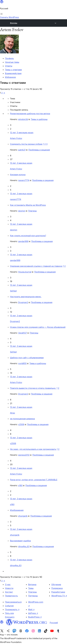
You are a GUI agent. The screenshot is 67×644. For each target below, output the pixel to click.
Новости (9, 588)
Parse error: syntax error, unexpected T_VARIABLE (34, 480)
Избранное (10, 77)
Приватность (11, 596)
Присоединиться (13, 602)
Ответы (9, 66)
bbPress (33, 613)
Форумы (14, 23)
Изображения (17, 510)
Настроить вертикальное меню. (26, 297)
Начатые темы (12, 62)
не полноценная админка (22, 419)
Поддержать (12, 609)
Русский (54, 623)
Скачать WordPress (9, 17)
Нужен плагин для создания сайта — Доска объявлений (38, 327)
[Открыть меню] (2, 14)
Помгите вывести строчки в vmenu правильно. (33, 388)
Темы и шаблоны (39, 119)
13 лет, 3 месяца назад (21, 163)
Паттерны (33, 596)
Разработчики (58, 592)
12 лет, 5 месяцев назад (22, 133)
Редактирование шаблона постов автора (30, 114)
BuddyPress (35, 617)
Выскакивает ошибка (20, 541)
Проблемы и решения (39, 150)
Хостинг (9, 592)
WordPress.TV (59, 596)
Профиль (9, 58)
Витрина (32, 584)
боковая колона (18, 175)
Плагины (32, 211)
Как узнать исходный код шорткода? (28, 236)
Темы (31, 588)
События (9, 606)
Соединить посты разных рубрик (26, 144)
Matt (31, 609)
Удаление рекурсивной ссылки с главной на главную (36, 266)
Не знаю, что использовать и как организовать (33, 449)
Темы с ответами (13, 70)
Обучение (56, 584)
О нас (8, 584)
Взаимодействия (13, 73)
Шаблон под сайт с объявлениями (27, 358)
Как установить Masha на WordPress (28, 205)
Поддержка (57, 588)
